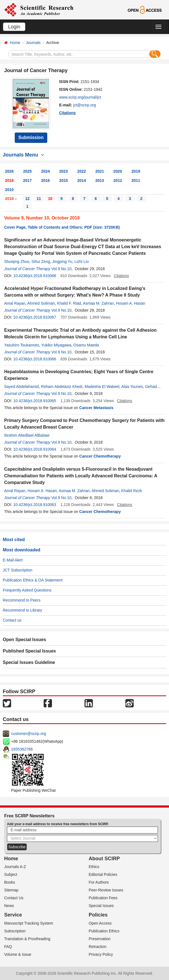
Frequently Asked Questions (27, 590)
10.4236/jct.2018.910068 (35, 276)
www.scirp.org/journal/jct (80, 97)
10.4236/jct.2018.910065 (35, 401)
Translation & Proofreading (27, 939)
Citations (68, 113)
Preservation (100, 939)
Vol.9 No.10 (61, 269)
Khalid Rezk (132, 491)
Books (10, 882)
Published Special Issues (29, 651)
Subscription (15, 931)
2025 (27, 171)
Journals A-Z (15, 867)
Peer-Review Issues (106, 890)
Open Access (100, 923)
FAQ (8, 947)
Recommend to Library (23, 610)
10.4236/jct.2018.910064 (35, 449)
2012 (118, 180)
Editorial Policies (103, 874)
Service (13, 915)
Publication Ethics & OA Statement (33, 580)
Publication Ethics (104, 931)
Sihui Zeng (41, 262)
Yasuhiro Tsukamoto (22, 345)
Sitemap (11, 890)
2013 (100, 180)
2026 (9, 171)
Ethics (94, 867)
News (9, 906)
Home (15, 43)
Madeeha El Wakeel (102, 387)
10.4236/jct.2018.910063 (35, 505)
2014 (82, 180)
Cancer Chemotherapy (100, 456)
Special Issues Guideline (29, 662)
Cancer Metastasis (96, 408)
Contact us (12, 620)
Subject (11, 874)
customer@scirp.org (28, 734)
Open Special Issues (24, 640)
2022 (82, 171)
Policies (98, 915)
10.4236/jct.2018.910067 (35, 317)
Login (14, 27)
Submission (31, 137)
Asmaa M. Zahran (98, 303)
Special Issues (101, 906)
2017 (27, 180)
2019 (136, 171)
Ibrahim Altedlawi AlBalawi (27, 435)
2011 (136, 180)
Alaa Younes (132, 387)
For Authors (99, 882)
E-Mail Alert (13, 560)
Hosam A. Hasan (131, 303)
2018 (9, 180)
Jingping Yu (62, 262)
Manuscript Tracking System (29, 923)
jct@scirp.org (84, 105)
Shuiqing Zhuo (17, 262)
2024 (45, 171)
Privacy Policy (101, 954)
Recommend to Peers (22, 600)
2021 (100, 171)
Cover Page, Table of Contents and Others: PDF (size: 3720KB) (62, 227)
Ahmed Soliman (41, 303)
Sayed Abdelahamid (22, 387)
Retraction (98, 947)
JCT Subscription (18, 570)
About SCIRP (104, 859)
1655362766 (22, 749)
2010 (9, 190)
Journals (33, 43)
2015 (64, 180)
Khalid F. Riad (69, 303)
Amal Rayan (15, 303)
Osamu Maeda (86, 345)
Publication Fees (103, 898)
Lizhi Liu (82, 262)
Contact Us (14, 898)
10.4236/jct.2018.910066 (35, 359)
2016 (45, 180)
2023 (64, 171)
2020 (118, 171)
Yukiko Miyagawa (56, 345)
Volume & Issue (18, 954)
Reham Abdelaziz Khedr (62, 387)
